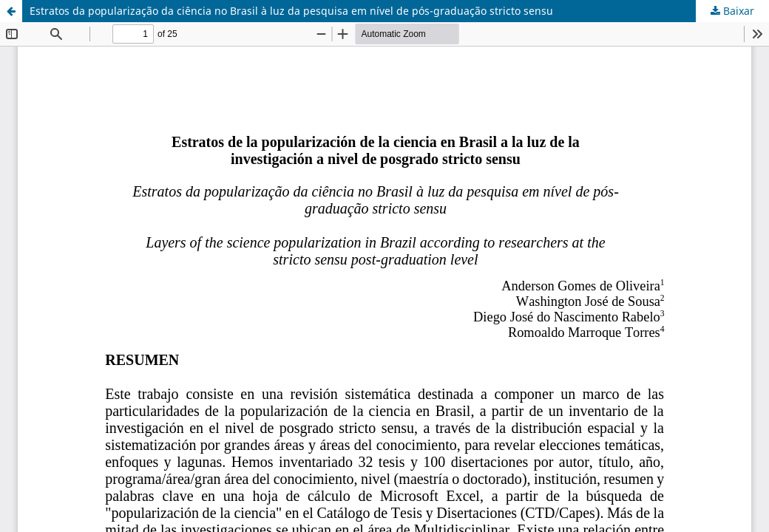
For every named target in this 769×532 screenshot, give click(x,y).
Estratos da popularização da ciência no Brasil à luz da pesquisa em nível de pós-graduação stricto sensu (291, 11)
